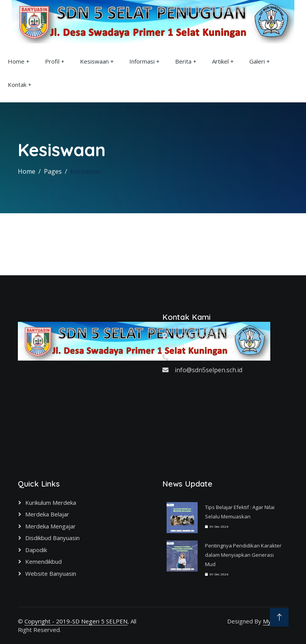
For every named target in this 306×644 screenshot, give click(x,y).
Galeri (257, 61)
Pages (53, 171)
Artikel (220, 61)
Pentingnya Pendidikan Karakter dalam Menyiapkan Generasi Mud (243, 555)
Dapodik (36, 550)
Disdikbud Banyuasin (52, 538)
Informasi (142, 61)
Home (16, 61)
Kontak (17, 85)
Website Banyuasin (51, 573)
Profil (52, 61)
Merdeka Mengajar (50, 526)
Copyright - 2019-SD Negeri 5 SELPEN (76, 621)
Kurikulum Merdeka (51, 502)
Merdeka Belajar (47, 514)
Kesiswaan (94, 61)
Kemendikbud (43, 561)
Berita (183, 61)
